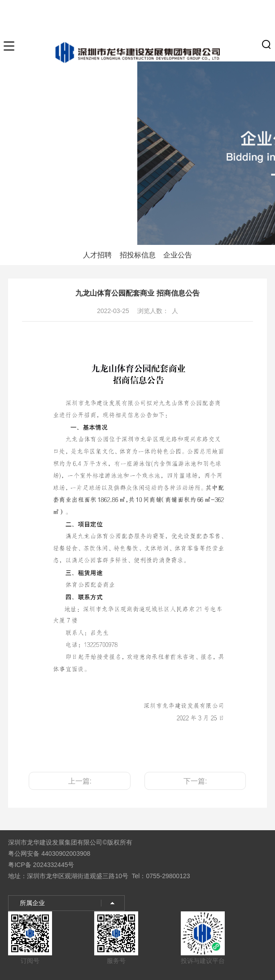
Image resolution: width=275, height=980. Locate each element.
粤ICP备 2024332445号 (41, 865)
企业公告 (178, 255)
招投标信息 (138, 255)
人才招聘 (97, 255)
